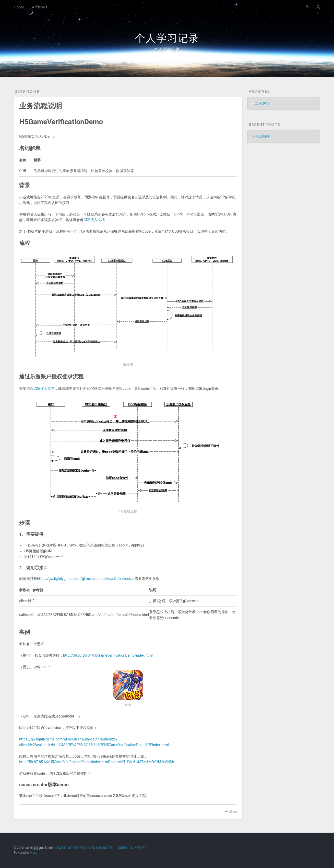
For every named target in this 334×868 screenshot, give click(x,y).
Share (233, 812)
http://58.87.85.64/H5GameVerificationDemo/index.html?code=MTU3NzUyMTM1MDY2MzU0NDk (97, 762)
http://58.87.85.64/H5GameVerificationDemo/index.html (108, 655)
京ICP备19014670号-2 (132, 848)
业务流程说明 (41, 106)
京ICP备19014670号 (69, 848)
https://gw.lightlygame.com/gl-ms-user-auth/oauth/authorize (85, 579)
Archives (40, 7)
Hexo (34, 853)
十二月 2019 (260, 103)
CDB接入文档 (94, 220)
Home (19, 7)
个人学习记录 (167, 38)
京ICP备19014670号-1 (100, 848)
